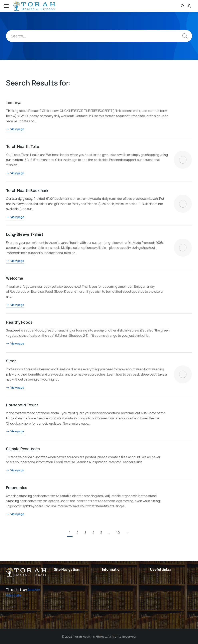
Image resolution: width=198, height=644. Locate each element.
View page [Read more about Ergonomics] (15, 514)
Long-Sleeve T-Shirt (25, 235)
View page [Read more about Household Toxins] (15, 432)
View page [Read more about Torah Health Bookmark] (15, 217)
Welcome (15, 278)
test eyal (14, 103)
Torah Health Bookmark (27, 191)
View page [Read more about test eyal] (15, 130)
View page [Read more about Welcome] (15, 305)
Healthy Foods (19, 322)
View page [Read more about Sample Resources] (15, 471)
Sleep (11, 361)
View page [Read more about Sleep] (15, 388)
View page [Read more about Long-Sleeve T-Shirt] (15, 261)
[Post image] (183, 160)
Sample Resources (23, 449)
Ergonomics (17, 488)
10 (118, 533)
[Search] (185, 36)
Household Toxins (22, 405)
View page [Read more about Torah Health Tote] (15, 173)
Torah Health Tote (23, 147)
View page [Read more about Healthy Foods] (15, 344)
